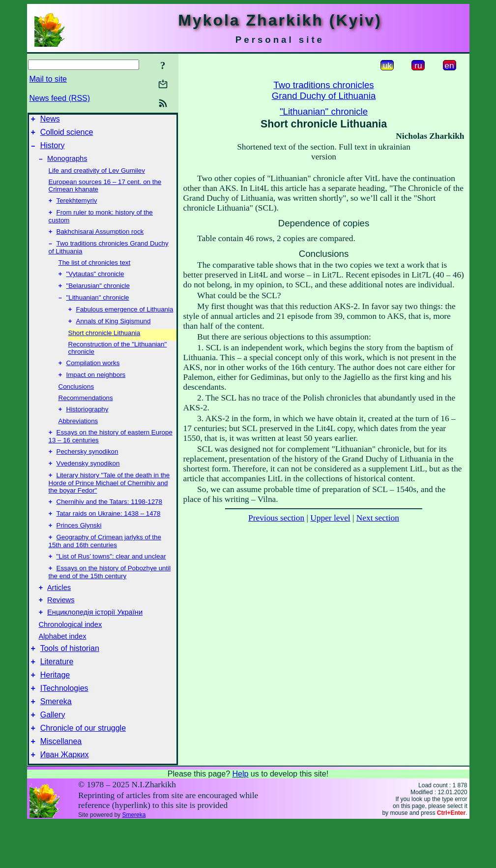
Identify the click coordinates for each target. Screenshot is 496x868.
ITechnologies (64, 726)
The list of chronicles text (95, 272)
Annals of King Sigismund (114, 336)
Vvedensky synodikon (88, 484)
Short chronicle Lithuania (104, 348)
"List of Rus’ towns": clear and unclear (111, 583)
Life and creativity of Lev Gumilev (97, 176)
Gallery (53, 756)
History (53, 150)
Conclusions (76, 403)
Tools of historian (70, 682)
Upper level (330, 518)
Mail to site (48, 79)
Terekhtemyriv (77, 207)
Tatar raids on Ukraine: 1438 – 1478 (109, 537)
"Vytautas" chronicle (95, 285)
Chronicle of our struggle (83, 770)
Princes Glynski (79, 550)
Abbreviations (78, 439)
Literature (57, 697)
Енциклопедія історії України (95, 644)
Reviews (61, 630)
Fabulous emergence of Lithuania (125, 323)
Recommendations (86, 415)
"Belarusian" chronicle (98, 297)
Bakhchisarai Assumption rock (100, 240)
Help (240, 819)
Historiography (88, 427)
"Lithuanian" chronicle (98, 310)
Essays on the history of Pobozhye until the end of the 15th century (110, 600)
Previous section (276, 518)
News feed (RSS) (60, 98)
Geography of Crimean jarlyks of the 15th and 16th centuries (105, 567)
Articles (59, 617)
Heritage (55, 711)
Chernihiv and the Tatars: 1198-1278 (109, 524)
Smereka (56, 741)
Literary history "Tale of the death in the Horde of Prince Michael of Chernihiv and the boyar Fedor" (109, 504)
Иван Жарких (65, 800)
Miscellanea (61, 785)
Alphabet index (63, 668)
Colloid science (67, 135)
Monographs (67, 164)
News (50, 120)
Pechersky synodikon (88, 471)
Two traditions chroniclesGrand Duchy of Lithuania (324, 90)
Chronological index (71, 656)
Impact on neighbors (96, 391)
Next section (378, 518)
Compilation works (93, 379)
